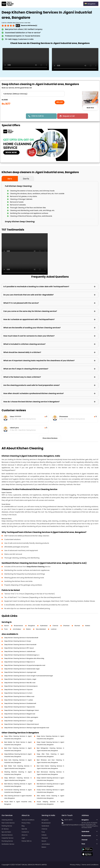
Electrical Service (7, 835)
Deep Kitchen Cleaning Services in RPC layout (19, 648)
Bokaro (28, 629)
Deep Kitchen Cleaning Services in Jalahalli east (20, 651)
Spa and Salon (6, 832)
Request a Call (69, 116)
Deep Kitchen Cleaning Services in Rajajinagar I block (22, 710)
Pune (6, 629)
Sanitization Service (8, 844)
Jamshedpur (17, 629)
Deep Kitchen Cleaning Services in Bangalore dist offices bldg (24, 658)
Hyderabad (44, 626)
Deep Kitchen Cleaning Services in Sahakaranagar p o (22, 655)
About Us (25, 835)
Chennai (55, 626)
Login (23, 838)
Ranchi (7, 626)
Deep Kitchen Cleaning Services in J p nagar (19, 721)
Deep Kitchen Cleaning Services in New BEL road (20, 683)
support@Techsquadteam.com (72, 825)
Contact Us (25, 832)
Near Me (24, 829)
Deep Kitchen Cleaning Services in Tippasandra (20, 707)
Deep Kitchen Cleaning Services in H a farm (18, 693)
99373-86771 (68, 820)
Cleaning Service (7, 820)
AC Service (5, 829)
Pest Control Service (8, 823)
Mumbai (77, 626)
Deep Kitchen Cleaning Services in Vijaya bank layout (22, 724)
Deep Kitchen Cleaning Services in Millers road (19, 696)
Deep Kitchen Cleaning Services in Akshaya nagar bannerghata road (27, 728)
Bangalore (32, 626)
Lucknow (54, 629)
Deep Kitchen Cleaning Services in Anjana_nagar (20, 679)
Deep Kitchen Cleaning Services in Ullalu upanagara (21, 717)
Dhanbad (66, 626)
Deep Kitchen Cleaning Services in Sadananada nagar (22, 669)
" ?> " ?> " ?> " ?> (33, 94)
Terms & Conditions (28, 820)
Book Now (90, 108)
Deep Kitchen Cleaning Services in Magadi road (20, 714)
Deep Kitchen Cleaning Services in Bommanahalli (20, 645)
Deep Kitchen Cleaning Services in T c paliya (19, 700)
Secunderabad (41, 629)
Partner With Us (27, 841)
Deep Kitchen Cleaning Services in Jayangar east (20, 672)
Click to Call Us (38, 116)
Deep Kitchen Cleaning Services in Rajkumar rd (20, 662)
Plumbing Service (7, 841)
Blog (23, 826)
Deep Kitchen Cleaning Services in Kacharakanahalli (21, 638)
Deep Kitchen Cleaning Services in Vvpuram (19, 690)
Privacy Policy (26, 823)
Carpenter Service (7, 838)
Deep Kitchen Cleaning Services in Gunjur (18, 641)
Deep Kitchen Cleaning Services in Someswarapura (21, 686)
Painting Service (7, 826)
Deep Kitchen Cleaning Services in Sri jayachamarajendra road (25, 665)
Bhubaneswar (18, 626)
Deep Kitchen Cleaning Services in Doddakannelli (20, 703)
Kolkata (88, 626)
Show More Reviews (50, 438)
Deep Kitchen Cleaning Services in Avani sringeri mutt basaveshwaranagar (29, 676)
